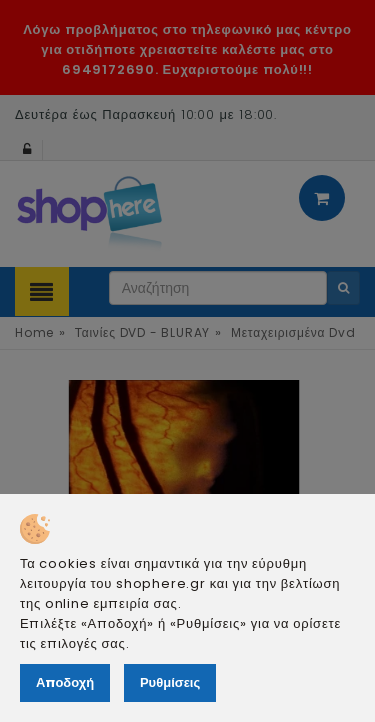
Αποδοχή (65, 682)
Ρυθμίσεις (170, 682)
